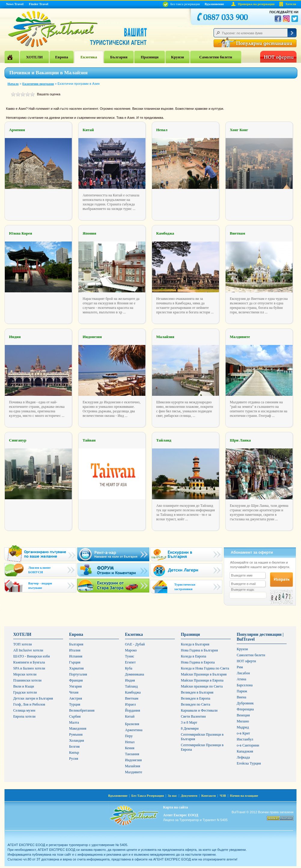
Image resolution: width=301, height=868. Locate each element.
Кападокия (245, 751)
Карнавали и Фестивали (199, 710)
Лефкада (243, 757)
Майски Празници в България (204, 674)
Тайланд (164, 440)
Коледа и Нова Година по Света (205, 668)
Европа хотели (24, 716)
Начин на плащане (244, 796)
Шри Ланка (240, 440)
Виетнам (237, 233)
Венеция (243, 715)
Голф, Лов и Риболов (29, 704)
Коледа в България (195, 644)
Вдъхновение (214, 4)
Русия (74, 759)
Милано (243, 721)
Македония (78, 728)
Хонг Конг (239, 130)
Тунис (130, 656)
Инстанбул (245, 739)
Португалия (78, 674)
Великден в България (197, 692)
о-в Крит (243, 733)
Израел (130, 704)
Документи (189, 796)
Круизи (177, 57)
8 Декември (190, 728)
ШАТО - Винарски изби (32, 656)
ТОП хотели (23, 644)
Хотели (291, 4)
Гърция (75, 662)
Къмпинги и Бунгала (29, 662)
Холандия (77, 740)
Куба (129, 668)
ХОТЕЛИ (34, 57)
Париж (242, 691)
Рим (240, 667)
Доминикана (135, 674)
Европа (61, 57)
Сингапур (18, 440)
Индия (15, 337)
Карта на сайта (175, 807)
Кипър (74, 753)
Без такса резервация (181, 4)
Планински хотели (27, 680)
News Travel (15, 4)
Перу (129, 736)
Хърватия (76, 668)
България (119, 57)
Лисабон (243, 673)
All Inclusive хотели (28, 650)
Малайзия (165, 337)
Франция (76, 680)
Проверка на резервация (256, 4)
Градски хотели (25, 692)
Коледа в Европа (193, 656)
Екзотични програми (38, 84)
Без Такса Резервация (147, 796)
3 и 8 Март (189, 722)
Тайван (89, 440)
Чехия (74, 692)
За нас (172, 796)
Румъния (76, 734)
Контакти (208, 796)
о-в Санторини (248, 745)
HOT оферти (246, 661)
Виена (242, 697)
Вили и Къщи (24, 686)
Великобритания (82, 710)
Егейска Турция (249, 763)
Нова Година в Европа (198, 662)
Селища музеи (24, 710)
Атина (241, 679)
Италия (75, 650)
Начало (13, 84)
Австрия (76, 698)
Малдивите (240, 337)
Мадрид (243, 727)
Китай (88, 130)
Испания (76, 656)
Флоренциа (245, 709)
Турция (75, 704)
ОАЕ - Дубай (135, 644)
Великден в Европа (196, 698)
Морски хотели (25, 674)
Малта (74, 722)
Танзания (132, 754)
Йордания (132, 710)
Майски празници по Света (202, 686)
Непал (162, 130)
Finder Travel (38, 4)
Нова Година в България (199, 650)
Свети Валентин (193, 716)
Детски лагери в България (33, 698)
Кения (130, 748)
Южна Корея (21, 233)
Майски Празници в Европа (202, 680)
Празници (150, 57)
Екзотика (89, 57)
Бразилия (132, 724)
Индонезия (92, 337)
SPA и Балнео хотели (29, 668)
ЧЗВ (223, 796)
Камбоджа (165, 233)
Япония (89, 233)
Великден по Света (196, 704)
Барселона (245, 685)
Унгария (75, 686)
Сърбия (75, 716)
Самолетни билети (216, 57)
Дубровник (245, 703)
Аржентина (134, 730)
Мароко (131, 650)
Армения (17, 130)
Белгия (74, 746)
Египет (130, 662)
